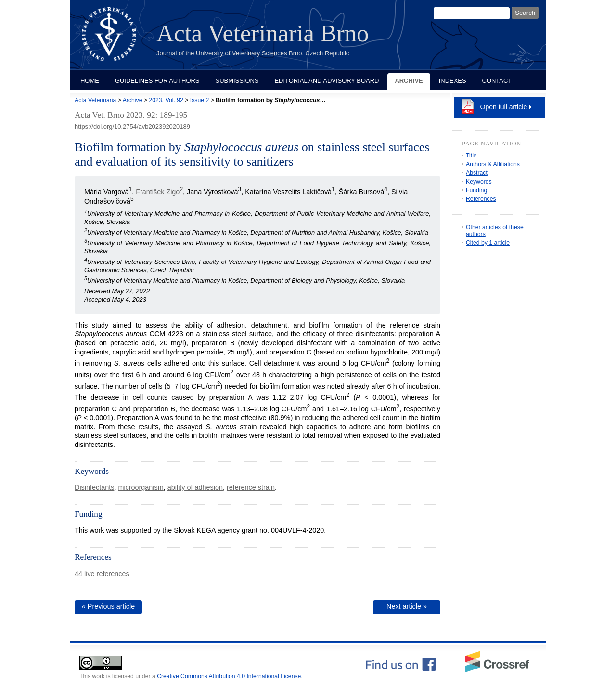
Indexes (453, 81)
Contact (497, 81)
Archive (409, 81)
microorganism (141, 487)
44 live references (102, 574)
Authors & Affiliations (493, 164)
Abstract (477, 173)
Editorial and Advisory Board (327, 81)
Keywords (479, 182)
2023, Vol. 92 (166, 100)
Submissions (237, 81)
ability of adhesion (195, 487)
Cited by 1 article (488, 243)
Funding (476, 190)
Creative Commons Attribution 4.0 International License (229, 676)
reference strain (251, 487)
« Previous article (108, 606)
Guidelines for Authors (157, 81)
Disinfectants (94, 487)
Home (90, 81)
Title (471, 156)
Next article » (407, 606)
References (481, 199)
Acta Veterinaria (95, 100)
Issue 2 (199, 100)
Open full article (504, 107)
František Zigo (158, 192)
